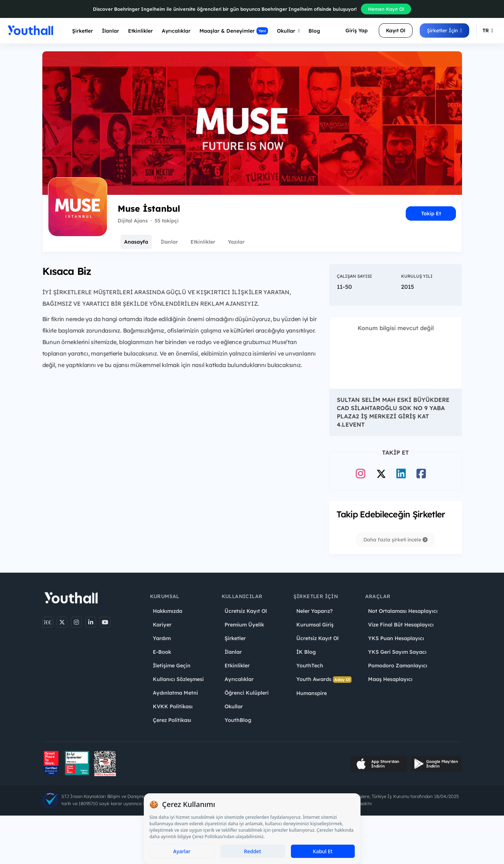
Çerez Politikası (172, 720)
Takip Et (431, 213)
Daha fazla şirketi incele (395, 540)
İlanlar (110, 31)
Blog (314, 31)
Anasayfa (136, 242)
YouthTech (310, 666)
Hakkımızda (168, 611)
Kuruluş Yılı (417, 276)
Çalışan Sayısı (354, 276)
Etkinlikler (140, 31)
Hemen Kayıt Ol (386, 9)
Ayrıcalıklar (239, 679)
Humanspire (312, 693)
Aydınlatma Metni (175, 693)
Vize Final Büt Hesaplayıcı (401, 625)
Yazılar (236, 242)
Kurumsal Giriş (315, 625)
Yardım (162, 638)
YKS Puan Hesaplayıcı (396, 638)
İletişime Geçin (172, 666)
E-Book (162, 652)
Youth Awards (324, 679)
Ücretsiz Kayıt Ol (246, 611)
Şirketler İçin (444, 30)
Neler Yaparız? (314, 611)
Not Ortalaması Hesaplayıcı (403, 611)
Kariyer (162, 625)
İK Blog (306, 652)
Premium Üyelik (244, 625)
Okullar (288, 31)
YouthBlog (238, 720)
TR (488, 30)
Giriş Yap (357, 30)
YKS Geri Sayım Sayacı (397, 652)
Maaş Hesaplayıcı (390, 679)
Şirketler (83, 31)
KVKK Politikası (173, 706)
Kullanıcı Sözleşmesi (178, 679)
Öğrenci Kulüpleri (247, 693)
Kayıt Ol (396, 30)
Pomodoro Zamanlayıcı (398, 666)
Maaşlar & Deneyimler (234, 31)
